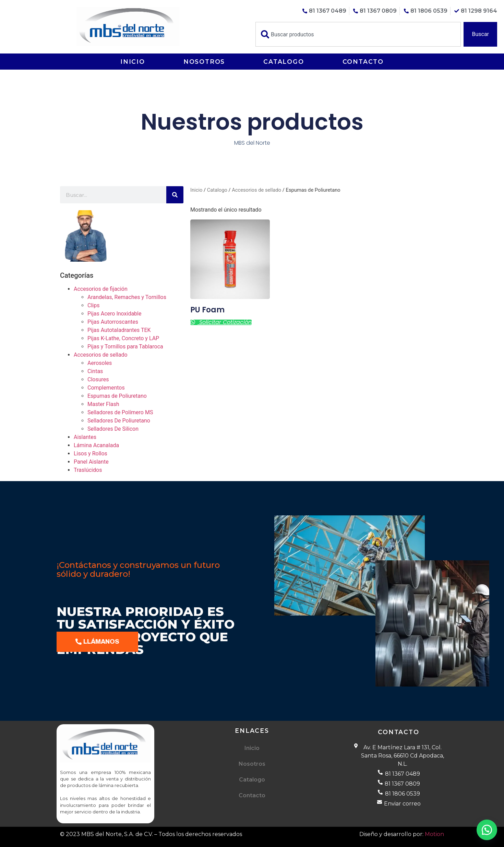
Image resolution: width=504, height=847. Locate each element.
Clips (93, 305)
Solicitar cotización (225, 322)
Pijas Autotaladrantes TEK (119, 330)
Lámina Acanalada (96, 445)
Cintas (95, 371)
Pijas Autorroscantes (113, 322)
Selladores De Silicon (113, 429)
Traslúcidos (88, 470)
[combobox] (358, 34)
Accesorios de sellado (101, 355)
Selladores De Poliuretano (119, 421)
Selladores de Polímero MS (120, 412)
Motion (434, 834)
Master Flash (103, 404)
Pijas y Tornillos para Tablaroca (125, 347)
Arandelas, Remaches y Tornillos (127, 297)
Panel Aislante (91, 462)
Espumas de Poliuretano (117, 396)
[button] (487, 830)
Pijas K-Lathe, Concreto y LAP (123, 338)
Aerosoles (100, 363)
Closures (98, 379)
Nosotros (204, 62)
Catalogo (284, 62)
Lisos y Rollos (91, 454)
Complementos (106, 388)
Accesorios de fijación (101, 289)
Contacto (363, 62)
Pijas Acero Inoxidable (114, 314)
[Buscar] (175, 195)
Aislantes (85, 437)
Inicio (133, 62)
